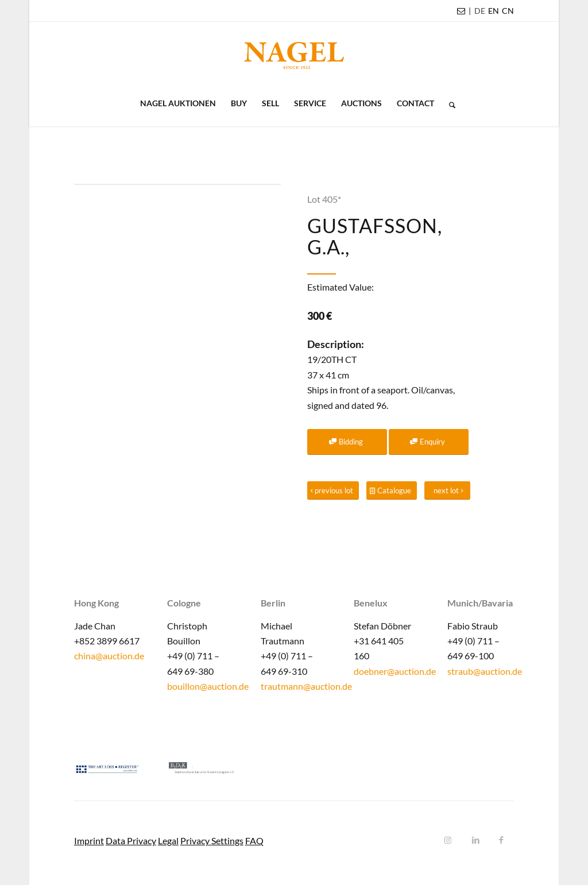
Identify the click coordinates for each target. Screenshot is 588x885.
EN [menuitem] (494, 11)
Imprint (89, 840)
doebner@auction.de (395, 671)
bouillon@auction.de (208, 686)
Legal (168, 840)
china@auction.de (109, 656)
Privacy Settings (212, 840)
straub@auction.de (485, 671)
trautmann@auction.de (306, 686)
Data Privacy (131, 840)
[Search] (448, 103)
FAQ (254, 840)
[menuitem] (480, 11)
